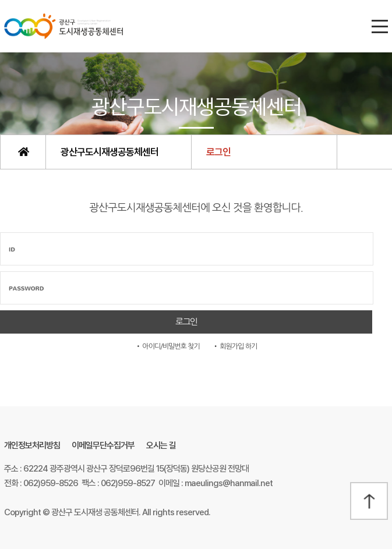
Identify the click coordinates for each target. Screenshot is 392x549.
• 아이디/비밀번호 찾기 (167, 346)
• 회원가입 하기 (235, 346)
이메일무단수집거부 (103, 445)
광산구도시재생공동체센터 (110, 152)
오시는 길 (161, 445)
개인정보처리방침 (32, 445)
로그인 (218, 152)
